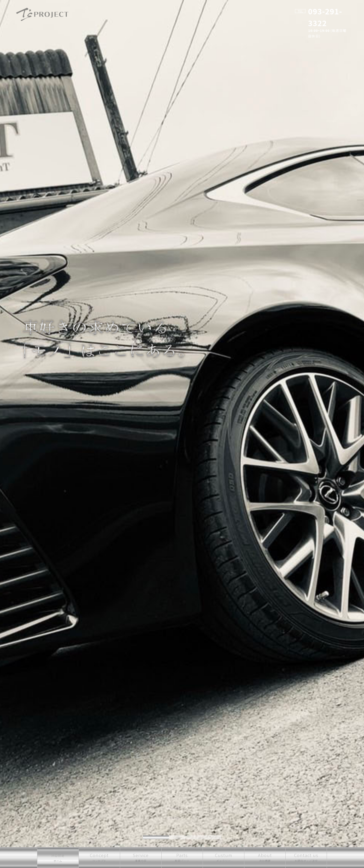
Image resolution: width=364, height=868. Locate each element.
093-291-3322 (321, 11)
